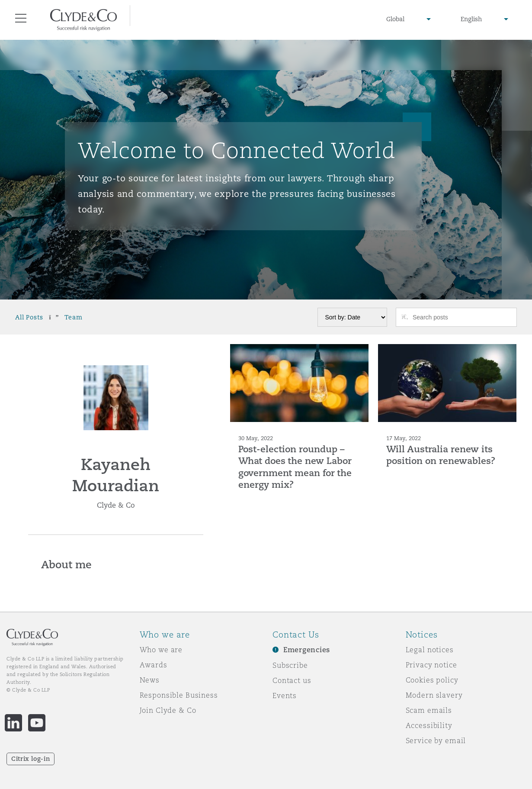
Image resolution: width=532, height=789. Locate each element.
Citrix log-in (30, 759)
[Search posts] (461, 317)
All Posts (29, 317)
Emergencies (307, 650)
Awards (154, 665)
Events (285, 696)
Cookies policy (432, 680)
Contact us (292, 680)
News (150, 680)
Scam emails (429, 710)
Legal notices (430, 650)
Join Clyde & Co (168, 710)
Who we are (161, 650)
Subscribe (290, 665)
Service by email (436, 741)
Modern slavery (434, 695)
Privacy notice (431, 665)
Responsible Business (179, 695)
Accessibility (429, 725)
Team (73, 317)
